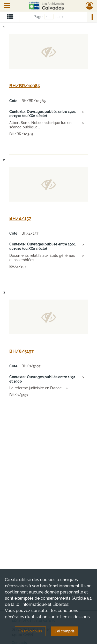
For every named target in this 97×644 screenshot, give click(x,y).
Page (38, 17)
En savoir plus (30, 631)
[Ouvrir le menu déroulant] (7, 6)
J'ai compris (65, 631)
